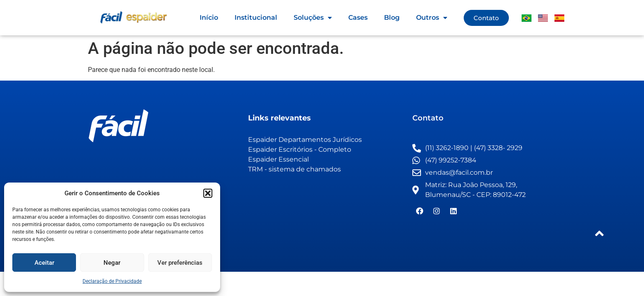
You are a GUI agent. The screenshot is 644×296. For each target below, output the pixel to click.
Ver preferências (180, 263)
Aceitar (44, 263)
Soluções (313, 18)
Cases (358, 17)
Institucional (256, 17)
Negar (112, 263)
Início (209, 17)
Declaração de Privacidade (112, 281)
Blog (392, 17)
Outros (432, 18)
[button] (208, 193)
